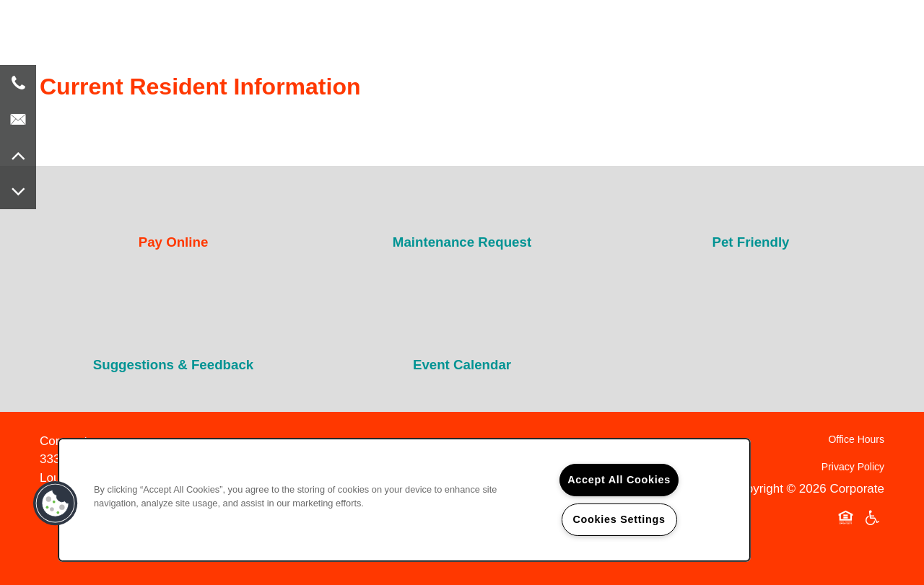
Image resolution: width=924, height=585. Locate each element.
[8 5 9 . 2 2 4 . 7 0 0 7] (18, 83)
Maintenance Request (462, 242)
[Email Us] (18, 119)
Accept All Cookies (619, 480)
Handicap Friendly (873, 518)
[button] (56, 503)
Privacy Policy (853, 467)
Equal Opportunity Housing (848, 518)
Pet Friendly (750, 242)
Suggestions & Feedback (173, 365)
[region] (404, 500)
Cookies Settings (619, 519)
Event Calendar (462, 365)
